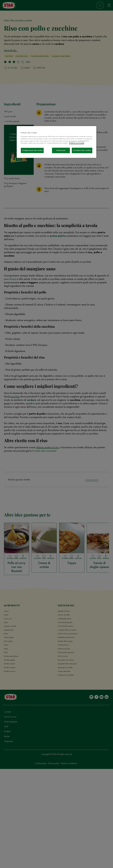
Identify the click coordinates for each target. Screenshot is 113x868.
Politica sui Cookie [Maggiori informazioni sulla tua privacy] (77, 143)
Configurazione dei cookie (32, 150)
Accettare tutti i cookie (82, 150)
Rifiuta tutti (61, 150)
